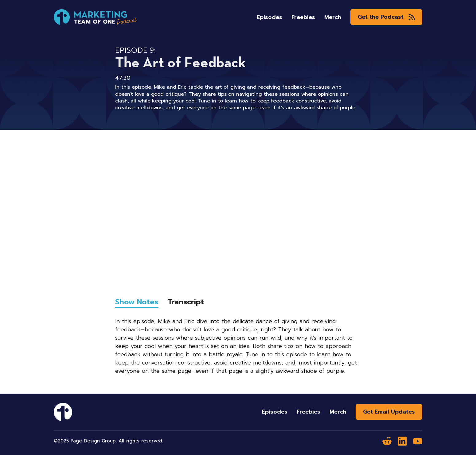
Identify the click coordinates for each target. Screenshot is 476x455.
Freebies (303, 17)
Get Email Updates (389, 412)
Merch (333, 17)
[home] (95, 17)
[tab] (137, 303)
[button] (386, 17)
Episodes (269, 17)
